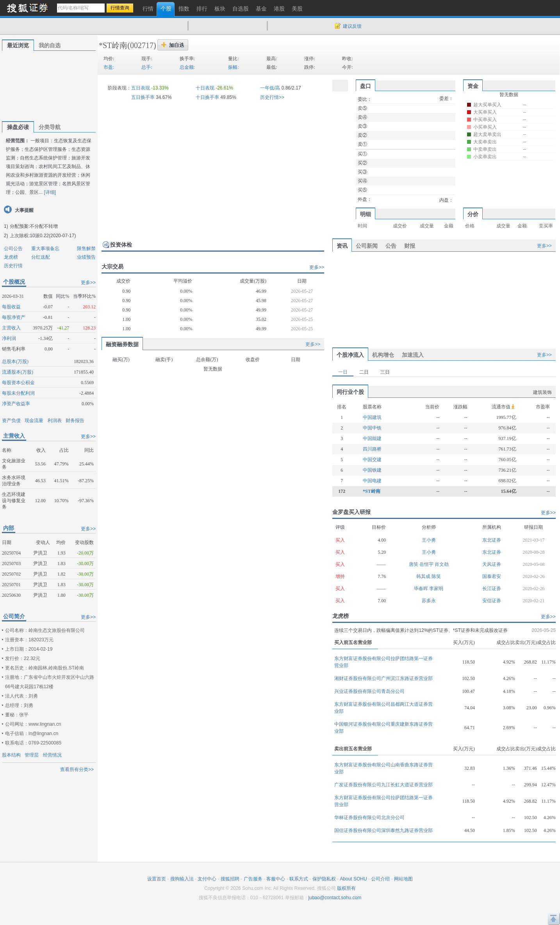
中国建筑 (372, 417)
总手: (147, 67)
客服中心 (276, 879)
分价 (473, 214)
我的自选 (50, 45)
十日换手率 (207, 97)
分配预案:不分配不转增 (34, 226)
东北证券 (492, 540)
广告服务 (253, 879)
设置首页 (157, 879)
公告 (391, 246)
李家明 (436, 589)
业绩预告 (86, 257)
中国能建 (372, 438)
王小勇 (429, 540)
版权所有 (346, 888)
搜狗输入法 (182, 879)
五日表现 (141, 88)
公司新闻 (367, 246)
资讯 (342, 246)
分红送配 (41, 257)
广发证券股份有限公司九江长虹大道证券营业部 (383, 785)
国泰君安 (492, 576)
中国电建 (372, 481)
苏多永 (429, 601)
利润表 (55, 420)
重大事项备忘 (45, 249)
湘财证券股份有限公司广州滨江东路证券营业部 (383, 678)
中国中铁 (372, 428)
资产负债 (11, 420)
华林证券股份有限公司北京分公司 (369, 818)
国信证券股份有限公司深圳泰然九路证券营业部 (383, 830)
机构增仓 (383, 355)
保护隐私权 (324, 879)
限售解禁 (86, 249)
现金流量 (34, 420)
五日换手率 (143, 97)
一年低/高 (270, 88)
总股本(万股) (15, 361)
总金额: (187, 67)
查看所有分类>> (77, 769)
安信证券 (492, 601)
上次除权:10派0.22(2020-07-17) (43, 236)
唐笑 (414, 564)
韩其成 (424, 576)
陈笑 (436, 576)
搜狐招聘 (230, 879)
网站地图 (403, 879)
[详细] (50, 192)
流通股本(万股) (18, 372)
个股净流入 (350, 355)
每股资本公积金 (18, 383)
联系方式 (299, 879)
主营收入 (11, 328)
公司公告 (13, 249)
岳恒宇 (427, 564)
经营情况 (52, 755)
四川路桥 (372, 449)
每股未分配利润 (18, 393)
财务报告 (75, 420)
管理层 (32, 755)
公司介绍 (380, 879)
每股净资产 (14, 317)
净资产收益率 (16, 404)
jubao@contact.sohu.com (335, 898)
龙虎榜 (11, 257)
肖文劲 (442, 564)
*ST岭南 (113, 45)
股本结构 (11, 755)
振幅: (233, 67)
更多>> (88, 283)
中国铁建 (372, 470)
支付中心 (207, 879)
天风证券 (492, 564)
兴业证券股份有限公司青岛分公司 (369, 691)
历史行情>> (272, 97)
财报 (410, 246)
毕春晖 (422, 589)
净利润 (9, 338)
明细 (366, 214)
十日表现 (205, 88)
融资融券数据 (122, 344)
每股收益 (11, 307)
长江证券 (492, 589)
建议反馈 (352, 26)
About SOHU (353, 879)
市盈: (109, 67)
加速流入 (413, 355)
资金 (473, 86)
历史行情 (13, 266)
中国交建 (372, 460)
